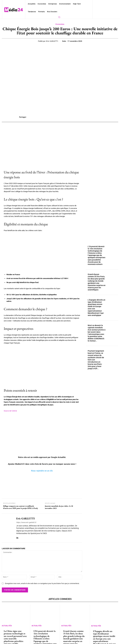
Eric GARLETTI (52, 41)
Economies (60, 24)
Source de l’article (10, 408)
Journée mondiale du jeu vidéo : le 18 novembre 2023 (59, 505)
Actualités (7, 620)
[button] (59, 17)
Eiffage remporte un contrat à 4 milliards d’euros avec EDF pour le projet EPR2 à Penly (21, 505)
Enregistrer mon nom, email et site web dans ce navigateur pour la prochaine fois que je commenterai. (40, 578)
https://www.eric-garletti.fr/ (26, 520)
